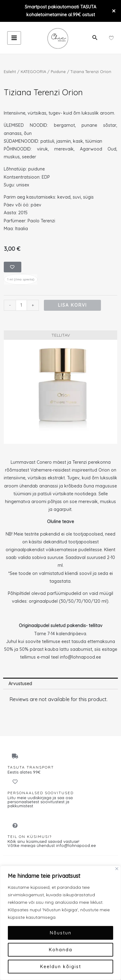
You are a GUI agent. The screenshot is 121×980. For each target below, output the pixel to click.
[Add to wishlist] (13, 267)
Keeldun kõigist (61, 967)
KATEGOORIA (33, 72)
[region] (60, 923)
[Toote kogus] (21, 305)
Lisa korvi (72, 305)
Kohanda (61, 950)
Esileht (10, 72)
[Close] (117, 869)
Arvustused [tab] (20, 684)
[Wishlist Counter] (111, 38)
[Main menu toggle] (14, 38)
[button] (95, 38)
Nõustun (61, 933)
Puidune (58, 72)
